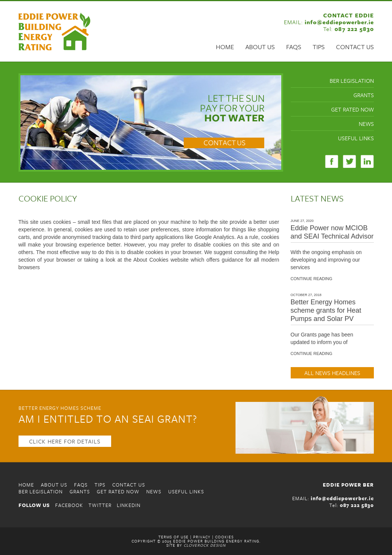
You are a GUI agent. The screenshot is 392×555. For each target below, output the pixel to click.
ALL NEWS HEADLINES (332, 373)
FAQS (294, 47)
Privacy (202, 537)
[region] (151, 122)
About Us (260, 47)
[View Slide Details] (151, 122)
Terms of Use (174, 537)
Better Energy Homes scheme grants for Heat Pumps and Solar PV (326, 310)
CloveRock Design (205, 545)
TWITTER (100, 505)
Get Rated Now (352, 109)
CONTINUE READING (312, 279)
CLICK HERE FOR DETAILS (65, 441)
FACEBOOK (69, 505)
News (366, 124)
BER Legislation (352, 81)
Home (225, 47)
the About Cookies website (156, 260)
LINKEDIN (129, 505)
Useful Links (356, 138)
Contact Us (355, 47)
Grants (364, 95)
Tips (319, 47)
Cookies (224, 537)
